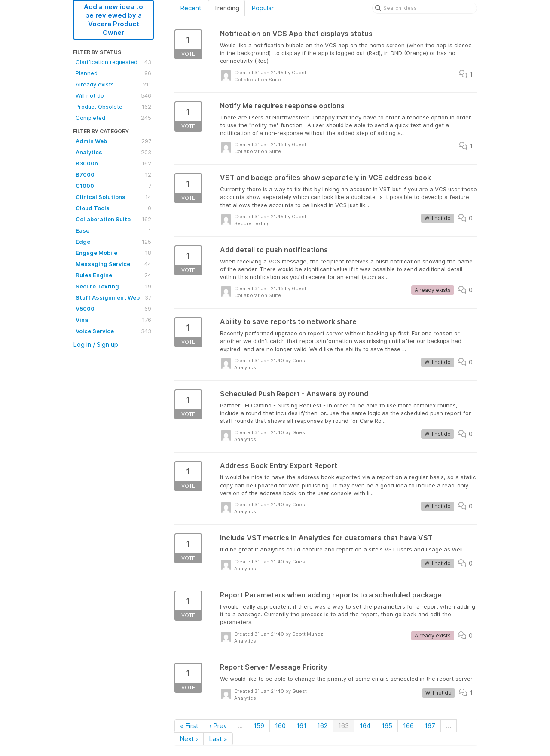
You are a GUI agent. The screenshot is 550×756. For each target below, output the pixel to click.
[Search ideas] (425, 8)
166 (408, 726)
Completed (113, 118)
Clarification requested (113, 62)
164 (365, 726)
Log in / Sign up (96, 344)
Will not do (113, 95)
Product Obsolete (113, 107)
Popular (263, 8)
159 (259, 726)
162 (322, 726)
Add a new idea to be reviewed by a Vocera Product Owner (113, 20)
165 (387, 726)
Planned (113, 73)
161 (301, 726)
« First (189, 726)
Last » (218, 739)
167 (430, 726)
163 (344, 726)
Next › (189, 739)
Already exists (113, 84)
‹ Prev (218, 726)
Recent (191, 8)
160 (280, 726)
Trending (226, 8)
